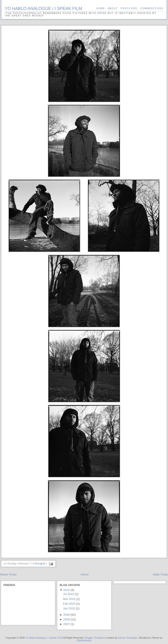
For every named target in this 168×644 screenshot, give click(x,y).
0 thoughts (39, 564)
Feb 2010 (69, 604)
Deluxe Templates (128, 638)
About (113, 8)
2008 (66, 619)
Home (100, 8)
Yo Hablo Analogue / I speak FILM (43, 8)
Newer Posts (8, 574)
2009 (66, 615)
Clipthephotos (84, 640)
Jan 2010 (69, 608)
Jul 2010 (69, 594)
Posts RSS (129, 8)
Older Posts (160, 574)
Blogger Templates (95, 638)
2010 (66, 590)
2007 (66, 624)
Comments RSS (152, 8)
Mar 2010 (69, 599)
